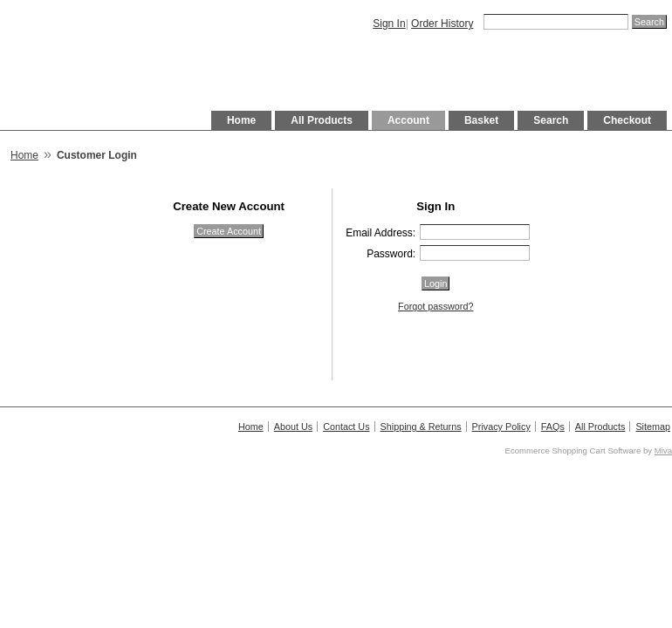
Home (241, 120)
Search (551, 120)
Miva (663, 451)
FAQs (553, 427)
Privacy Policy (501, 427)
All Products (322, 120)
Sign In (389, 24)
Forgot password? (435, 306)
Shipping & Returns (421, 427)
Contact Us (346, 427)
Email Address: (381, 233)
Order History (442, 24)
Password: (391, 254)
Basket (481, 120)
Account (408, 120)
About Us (293, 427)
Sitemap (653, 427)
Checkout (627, 120)
